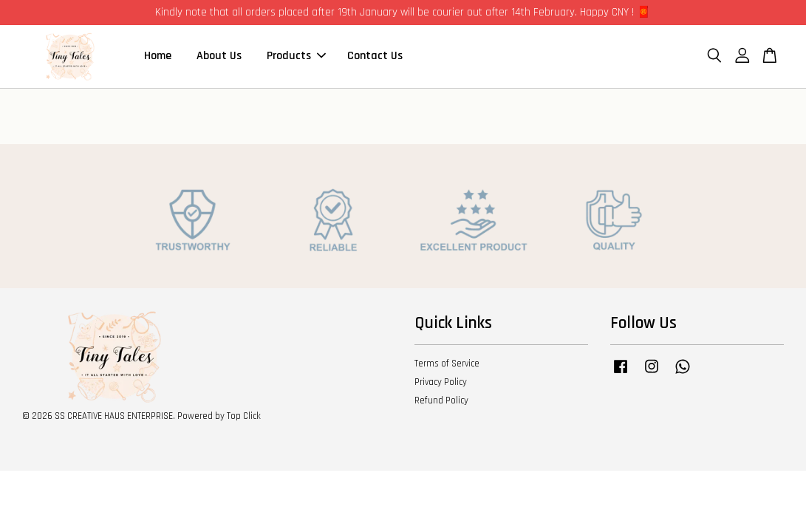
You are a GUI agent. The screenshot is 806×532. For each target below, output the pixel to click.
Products (296, 56)
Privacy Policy (441, 382)
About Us (219, 56)
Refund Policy (441, 400)
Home (158, 56)
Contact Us (375, 56)
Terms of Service (447, 364)
